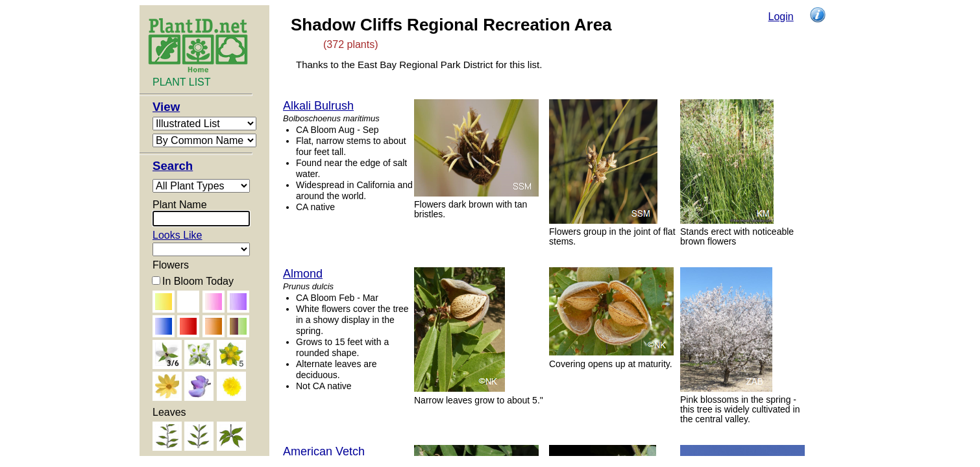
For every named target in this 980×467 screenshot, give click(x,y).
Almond (303, 274)
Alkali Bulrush (318, 106)
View (166, 107)
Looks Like (178, 235)
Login (781, 17)
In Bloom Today (198, 281)
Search (173, 166)
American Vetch (324, 451)
